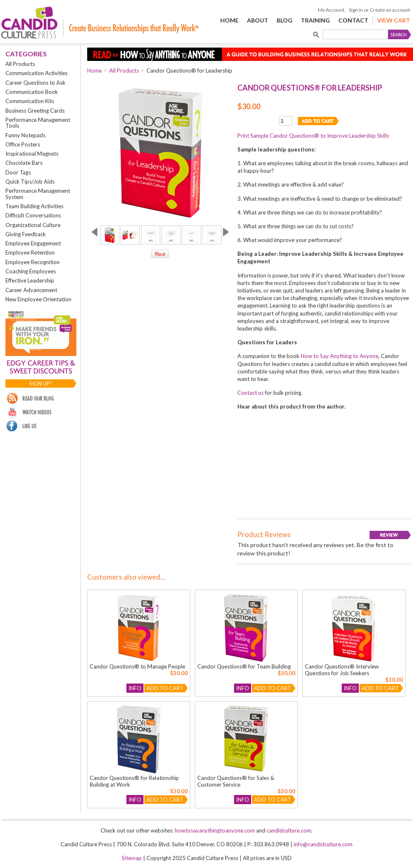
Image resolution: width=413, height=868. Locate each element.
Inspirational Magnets (32, 154)
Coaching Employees (31, 271)
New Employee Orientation (38, 299)
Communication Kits (30, 101)
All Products (20, 64)
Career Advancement (31, 290)
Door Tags (18, 172)
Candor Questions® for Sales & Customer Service (236, 781)
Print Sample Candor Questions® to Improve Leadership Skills (313, 136)
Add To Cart (165, 688)
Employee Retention (30, 252)
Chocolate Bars (24, 163)
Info (135, 688)
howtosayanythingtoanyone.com (215, 830)
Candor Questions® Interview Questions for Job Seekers (342, 670)
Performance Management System (38, 194)
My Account (331, 10)
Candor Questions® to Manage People (137, 666)
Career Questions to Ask (35, 83)
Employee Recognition (33, 262)
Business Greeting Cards (35, 111)
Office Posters (23, 144)
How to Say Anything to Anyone (340, 356)
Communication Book (32, 92)
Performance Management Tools (38, 123)
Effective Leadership (30, 280)
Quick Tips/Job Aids (30, 182)
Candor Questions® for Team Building (244, 666)
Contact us (251, 393)
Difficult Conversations (33, 215)
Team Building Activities (34, 206)
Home (94, 71)
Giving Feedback (26, 234)
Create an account (390, 10)
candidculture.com (289, 830)
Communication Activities (37, 73)
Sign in (356, 10)
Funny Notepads (25, 135)
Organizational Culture (33, 225)
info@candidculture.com (323, 844)
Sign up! (41, 384)
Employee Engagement (33, 243)
